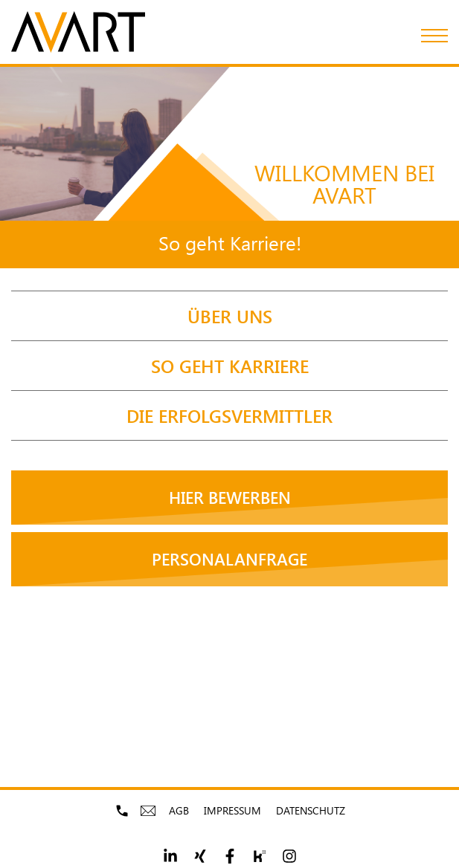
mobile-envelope (150, 811)
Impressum (232, 810)
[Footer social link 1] (170, 856)
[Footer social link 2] (200, 856)
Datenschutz (311, 810)
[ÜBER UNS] (229, 316)
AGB (179, 810)
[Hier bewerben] (229, 498)
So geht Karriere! (230, 243)
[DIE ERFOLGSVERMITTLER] (229, 415)
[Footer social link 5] (289, 856)
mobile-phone (124, 811)
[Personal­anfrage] (229, 559)
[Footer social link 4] (260, 856)
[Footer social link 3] (230, 856)
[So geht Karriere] (229, 366)
